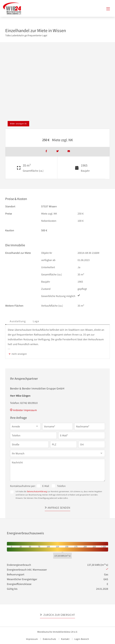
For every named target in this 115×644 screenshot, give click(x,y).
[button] (25, 426)
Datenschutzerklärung (37, 491)
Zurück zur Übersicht (59, 615)
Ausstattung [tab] (40, 321)
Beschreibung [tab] (17, 321)
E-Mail (46, 486)
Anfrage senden (59, 508)
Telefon (61, 486)
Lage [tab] (58, 321)
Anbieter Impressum (25, 410)
